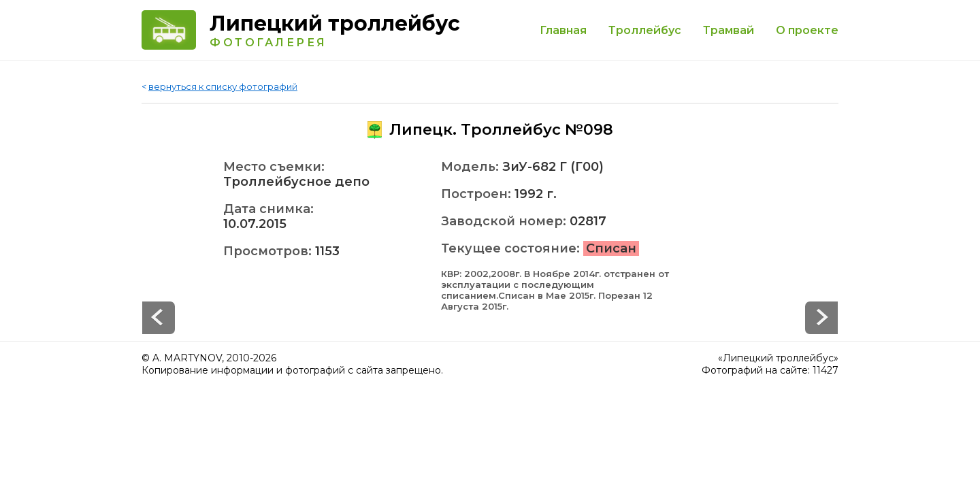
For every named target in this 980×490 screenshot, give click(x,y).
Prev (821, 318)
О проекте (807, 30)
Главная (563, 30)
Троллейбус (645, 30)
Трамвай (729, 30)
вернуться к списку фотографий (223, 86)
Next (159, 318)
